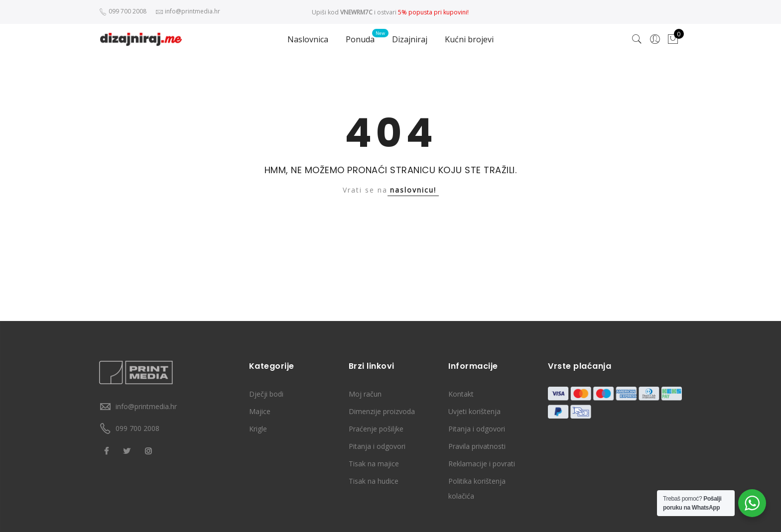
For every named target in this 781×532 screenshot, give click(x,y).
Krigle (258, 429)
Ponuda (360, 39)
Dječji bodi (266, 394)
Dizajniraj (410, 39)
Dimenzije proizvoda (382, 411)
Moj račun (365, 394)
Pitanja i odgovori (377, 446)
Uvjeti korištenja (474, 411)
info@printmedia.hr (146, 406)
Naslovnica (308, 39)
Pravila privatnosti (477, 446)
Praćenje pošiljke (376, 429)
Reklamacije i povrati (482, 464)
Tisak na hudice (374, 481)
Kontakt (461, 394)
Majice (260, 411)
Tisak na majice (374, 464)
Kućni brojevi (469, 39)
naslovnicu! (413, 190)
